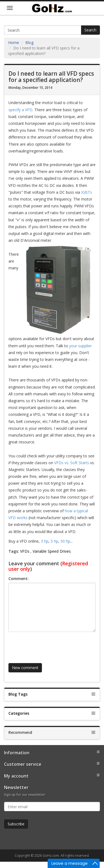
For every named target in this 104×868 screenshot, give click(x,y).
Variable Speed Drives (52, 551)
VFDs (25, 551)
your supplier (80, 346)
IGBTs (87, 192)
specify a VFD (20, 110)
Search (90, 30)
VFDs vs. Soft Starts (72, 463)
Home (14, 42)
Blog (29, 42)
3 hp (45, 541)
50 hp (65, 541)
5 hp (54, 541)
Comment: (19, 579)
